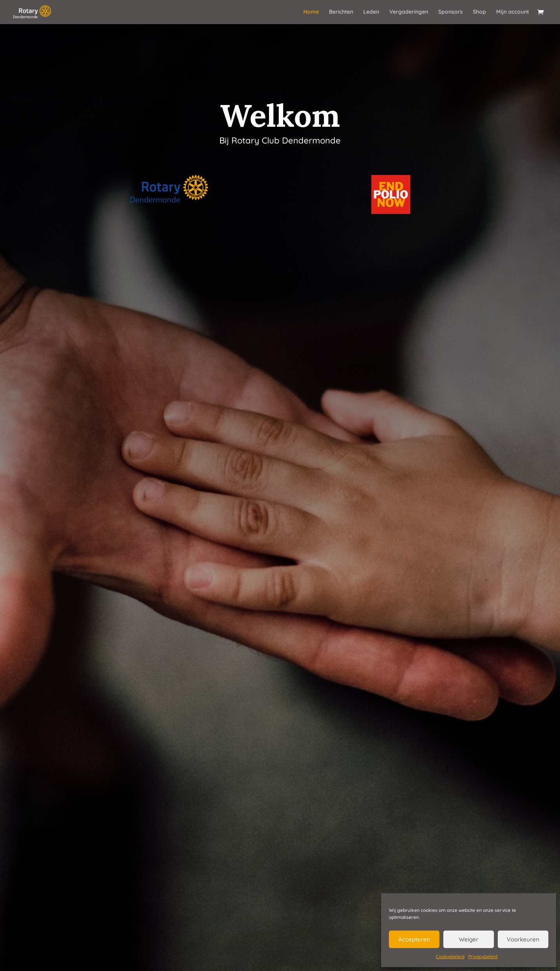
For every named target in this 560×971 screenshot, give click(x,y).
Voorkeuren (523, 939)
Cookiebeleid (450, 956)
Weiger (469, 939)
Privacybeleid (483, 956)
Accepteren (414, 939)
